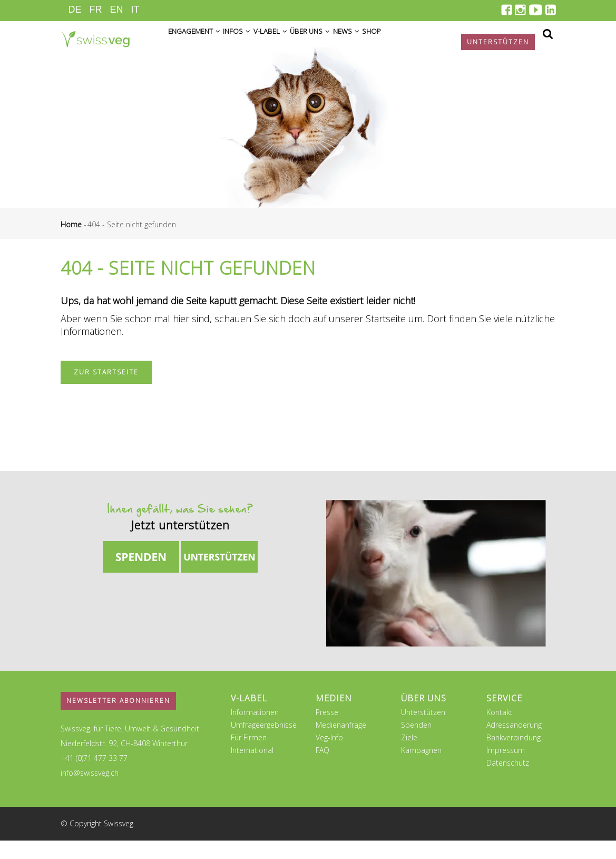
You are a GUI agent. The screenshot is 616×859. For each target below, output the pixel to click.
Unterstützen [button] (498, 42)
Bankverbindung (514, 756)
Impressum (506, 769)
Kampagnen (421, 769)
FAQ (322, 769)
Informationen (255, 731)
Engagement (200, 43)
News (391, 43)
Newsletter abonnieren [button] (118, 719)
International (252, 769)
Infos (252, 43)
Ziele (409, 756)
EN (117, 9)
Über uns (345, 43)
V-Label (295, 43)
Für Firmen (249, 756)
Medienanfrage (341, 743)
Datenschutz (508, 781)
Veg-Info (329, 756)
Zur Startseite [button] (106, 390)
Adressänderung (514, 743)
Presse (327, 731)
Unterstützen (423, 731)
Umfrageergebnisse (264, 743)
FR (96, 9)
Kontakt (500, 731)
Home (71, 243)
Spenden (416, 743)
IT (135, 9)
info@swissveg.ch (90, 791)
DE (75, 9)
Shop (425, 43)
